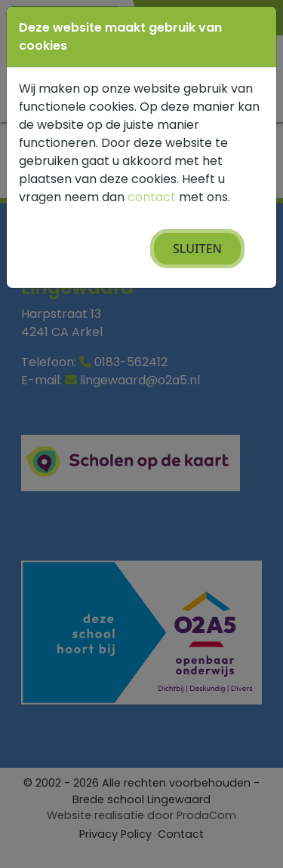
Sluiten (197, 249)
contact (152, 197)
